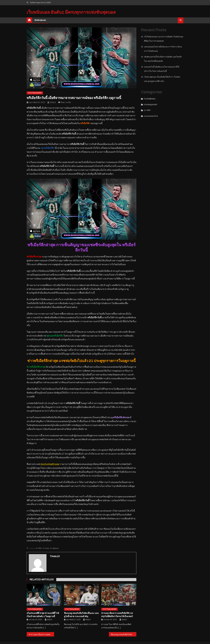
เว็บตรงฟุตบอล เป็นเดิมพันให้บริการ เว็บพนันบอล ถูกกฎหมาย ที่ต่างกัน (162, 79)
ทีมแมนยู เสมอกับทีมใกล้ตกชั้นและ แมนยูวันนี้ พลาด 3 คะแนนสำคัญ (124, 635)
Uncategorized (150, 105)
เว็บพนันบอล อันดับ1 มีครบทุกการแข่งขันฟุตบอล (71, 12)
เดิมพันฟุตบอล (40, 20)
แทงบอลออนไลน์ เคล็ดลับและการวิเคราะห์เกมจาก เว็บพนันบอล (163, 49)
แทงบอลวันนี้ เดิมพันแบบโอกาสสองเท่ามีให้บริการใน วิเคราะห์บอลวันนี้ (162, 69)
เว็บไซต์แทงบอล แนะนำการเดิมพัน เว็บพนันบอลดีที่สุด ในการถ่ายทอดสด (164, 39)
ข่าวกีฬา (39, 548)
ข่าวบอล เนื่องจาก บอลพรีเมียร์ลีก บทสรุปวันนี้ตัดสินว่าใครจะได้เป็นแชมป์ (42, 635)
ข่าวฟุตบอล (54, 548)
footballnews (35, 93)
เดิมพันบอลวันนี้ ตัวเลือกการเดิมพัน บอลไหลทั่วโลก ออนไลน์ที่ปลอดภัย (163, 59)
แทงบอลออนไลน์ (151, 116)
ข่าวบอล (46, 548)
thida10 (53, 102)
